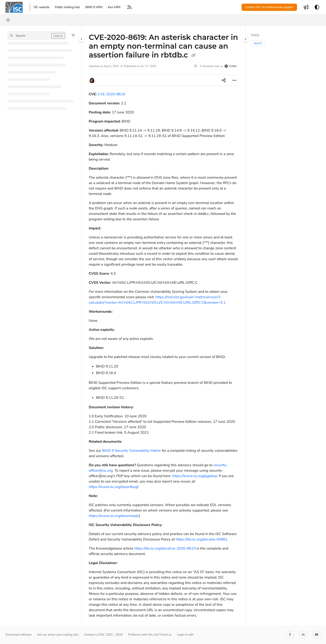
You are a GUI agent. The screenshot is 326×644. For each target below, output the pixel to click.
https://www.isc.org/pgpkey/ (194, 476)
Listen (231, 66)
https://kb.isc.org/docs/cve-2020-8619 (165, 548)
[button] (37, 36)
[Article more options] (235, 80)
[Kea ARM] (114, 7)
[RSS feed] (129, 7)
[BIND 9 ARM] (94, 7)
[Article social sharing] (224, 80)
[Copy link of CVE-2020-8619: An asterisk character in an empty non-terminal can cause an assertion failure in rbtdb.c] (194, 55)
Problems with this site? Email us (150, 635)
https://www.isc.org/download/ (113, 516)
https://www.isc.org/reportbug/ (113, 487)
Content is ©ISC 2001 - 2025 (103, 635)
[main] (163, 326)
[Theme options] (317, 7)
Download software (18, 635)
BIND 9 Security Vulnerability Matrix (132, 451)
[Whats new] (306, 7)
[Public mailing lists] (67, 7)
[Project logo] (14, 7)
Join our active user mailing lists (58, 635)
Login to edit (185, 635)
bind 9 (258, 43)
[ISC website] (42, 7)
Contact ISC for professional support (269, 7)
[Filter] (73, 36)
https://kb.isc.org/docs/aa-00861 (202, 539)
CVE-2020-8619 (111, 94)
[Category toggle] (81, 39)
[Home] (8, 20)
